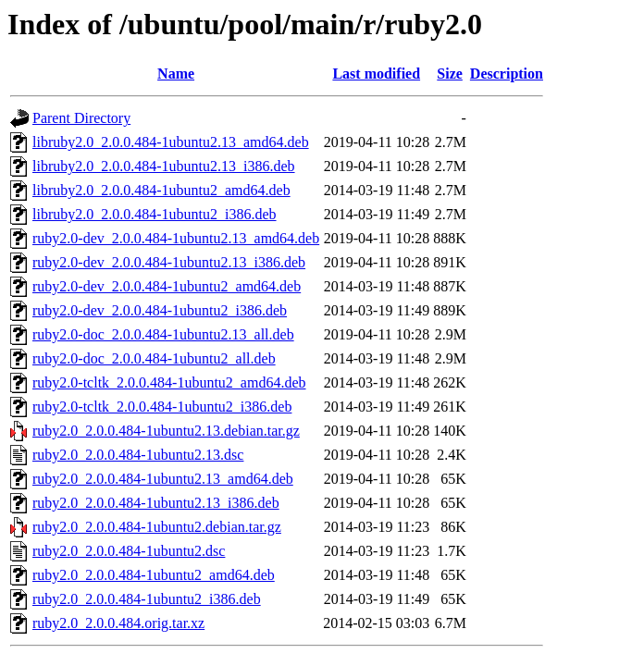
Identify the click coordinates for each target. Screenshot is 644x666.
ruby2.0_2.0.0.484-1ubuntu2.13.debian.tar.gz (166, 431)
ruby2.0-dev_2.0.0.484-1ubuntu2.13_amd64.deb (176, 238)
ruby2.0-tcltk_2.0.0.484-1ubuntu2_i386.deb (162, 407)
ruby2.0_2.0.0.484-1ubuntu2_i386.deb (147, 599)
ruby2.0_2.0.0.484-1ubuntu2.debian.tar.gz (157, 527)
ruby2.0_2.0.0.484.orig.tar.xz (118, 623)
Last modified (376, 74)
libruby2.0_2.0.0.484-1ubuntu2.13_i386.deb (164, 166)
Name (176, 74)
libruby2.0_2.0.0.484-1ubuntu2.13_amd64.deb (171, 142)
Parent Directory (81, 118)
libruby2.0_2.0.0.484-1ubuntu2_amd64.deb (161, 190)
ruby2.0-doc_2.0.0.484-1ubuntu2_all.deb (154, 358)
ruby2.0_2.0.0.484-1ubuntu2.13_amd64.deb (163, 479)
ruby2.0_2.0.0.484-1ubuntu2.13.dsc (138, 455)
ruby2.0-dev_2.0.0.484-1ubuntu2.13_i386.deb (169, 262)
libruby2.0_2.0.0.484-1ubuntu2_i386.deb (155, 214)
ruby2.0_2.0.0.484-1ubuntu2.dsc (129, 551)
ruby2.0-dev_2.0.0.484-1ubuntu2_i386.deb (160, 310)
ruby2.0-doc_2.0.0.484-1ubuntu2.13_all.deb (163, 334)
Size (450, 74)
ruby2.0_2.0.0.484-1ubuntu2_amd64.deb (154, 575)
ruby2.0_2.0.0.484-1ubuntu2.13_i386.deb (156, 503)
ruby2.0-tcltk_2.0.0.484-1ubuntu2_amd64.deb (169, 382)
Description (507, 74)
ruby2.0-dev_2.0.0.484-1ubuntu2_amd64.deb (167, 286)
